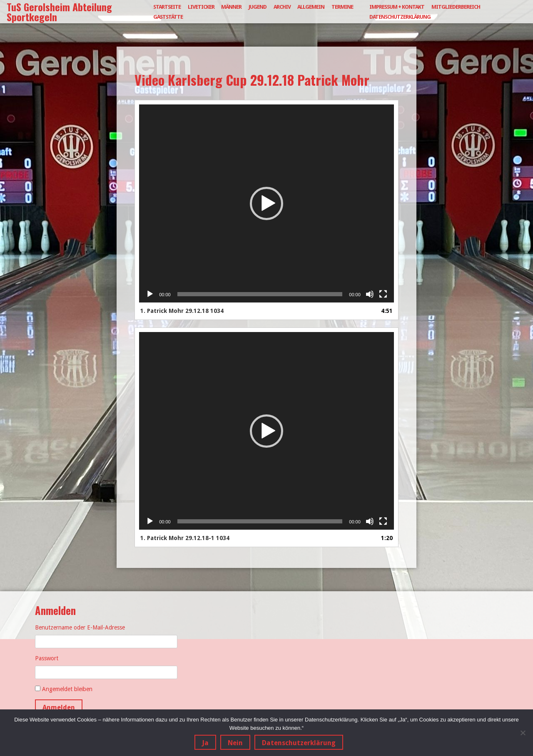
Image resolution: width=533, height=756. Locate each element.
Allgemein (311, 7)
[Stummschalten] (370, 294)
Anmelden (59, 708)
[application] (266, 203)
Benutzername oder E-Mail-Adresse (80, 627)
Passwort (47, 658)
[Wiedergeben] (150, 294)
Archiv (282, 7)
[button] (266, 203)
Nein (235, 743)
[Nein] (523, 733)
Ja (205, 743)
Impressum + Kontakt (397, 7)
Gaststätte (168, 17)
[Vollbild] (383, 294)
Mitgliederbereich (456, 7)
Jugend (258, 7)
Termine (342, 7)
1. (182, 311)
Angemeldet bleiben (67, 689)
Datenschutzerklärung (400, 17)
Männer (231, 7)
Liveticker (201, 7)
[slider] (260, 294)
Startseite (167, 7)
